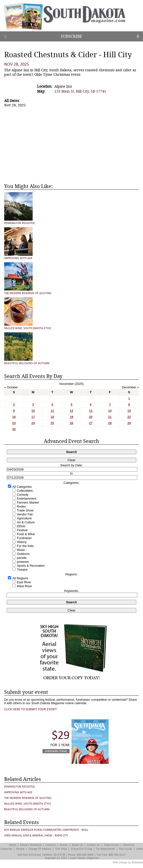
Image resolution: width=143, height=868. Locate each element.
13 (91, 411)
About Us (77, 845)
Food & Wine (26, 534)
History (22, 542)
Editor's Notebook (31, 845)
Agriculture (24, 518)
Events (64, 845)
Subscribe (71, 36)
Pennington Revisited (19, 223)
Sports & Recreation (31, 566)
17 (33, 417)
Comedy (23, 495)
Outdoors (23, 554)
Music (21, 550)
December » (130, 387)
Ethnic (21, 526)
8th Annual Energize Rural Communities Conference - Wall (46, 830)
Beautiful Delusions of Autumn (27, 363)
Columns (51, 845)
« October (11, 387)
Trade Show (25, 510)
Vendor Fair (25, 514)
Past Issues (126, 849)
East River (24, 582)
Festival (22, 530)
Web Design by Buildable (128, 862)
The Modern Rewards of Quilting (28, 293)
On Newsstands (106, 849)
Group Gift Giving (81, 849)
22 (129, 417)
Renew (20, 849)
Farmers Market (28, 503)
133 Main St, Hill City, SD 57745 (80, 91)
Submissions (111, 845)
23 (14, 423)
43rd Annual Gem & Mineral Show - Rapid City (36, 836)
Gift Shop (61, 849)
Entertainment (26, 499)
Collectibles (25, 491)
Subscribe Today (56, 751)
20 (91, 417)
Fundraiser (24, 538)
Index (140, 849)
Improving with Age (18, 258)
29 (129, 423)
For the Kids (25, 546)
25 (52, 423)
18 (52, 417)
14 (110, 411)
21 (110, 417)
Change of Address (40, 849)
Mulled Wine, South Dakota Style (28, 328)
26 (71, 423)
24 (33, 423)
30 (14, 429)
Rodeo (21, 507)
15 (129, 411)
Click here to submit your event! (31, 709)
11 (52, 411)
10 (33, 411)
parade (22, 558)
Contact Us (93, 845)
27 (91, 423)
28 (110, 423)
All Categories (22, 487)
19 (71, 417)
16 (14, 417)
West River (24, 586)
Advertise (129, 845)
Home (12, 845)
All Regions (20, 578)
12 (71, 411)
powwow (23, 562)
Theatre (22, 570)
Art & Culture (26, 522)
